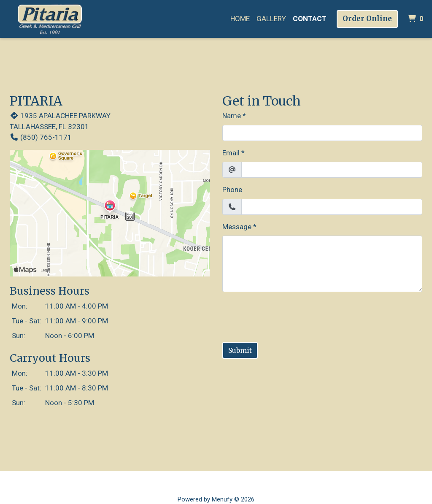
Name (232, 116)
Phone (232, 190)
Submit (240, 350)
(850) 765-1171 (41, 137)
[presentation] (286, 315)
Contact (310, 19)
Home (240, 19)
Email (231, 153)
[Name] (322, 133)
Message (237, 227)
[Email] (332, 170)
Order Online (367, 19)
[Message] (322, 264)
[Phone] (332, 207)
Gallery (271, 19)
